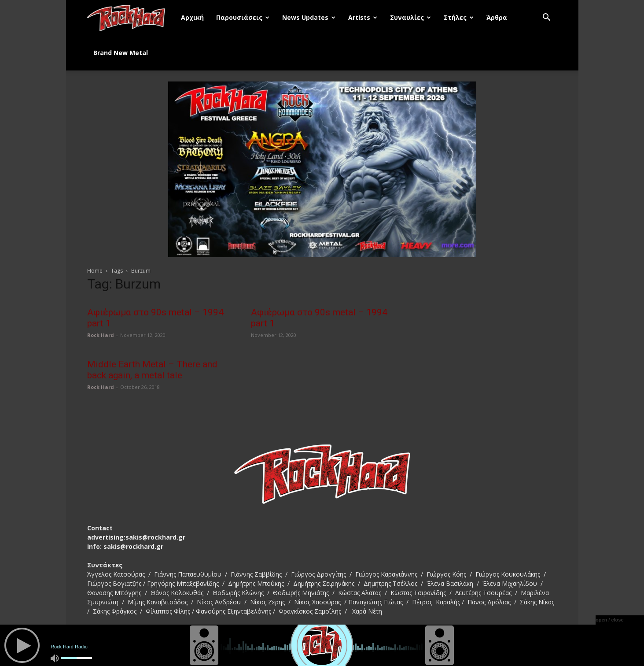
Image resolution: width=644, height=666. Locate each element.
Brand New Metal (121, 53)
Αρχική (192, 17)
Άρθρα (497, 17)
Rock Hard (101, 335)
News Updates (309, 17)
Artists (363, 17)
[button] (547, 18)
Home (95, 271)
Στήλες (459, 17)
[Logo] (131, 18)
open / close (610, 620)
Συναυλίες (410, 17)
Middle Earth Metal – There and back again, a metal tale (152, 370)
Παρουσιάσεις (243, 17)
